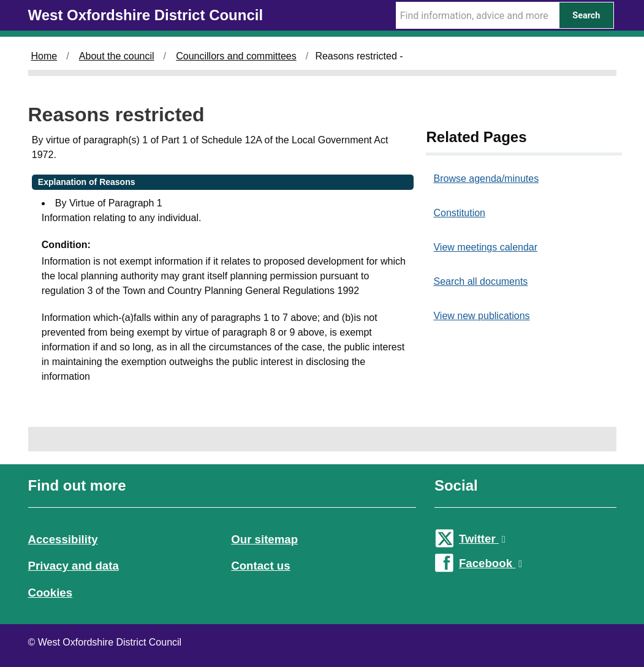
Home (44, 56)
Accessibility (63, 539)
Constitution (459, 213)
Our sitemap (264, 539)
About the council (117, 56)
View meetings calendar (485, 247)
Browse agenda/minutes (486, 179)
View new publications (481, 316)
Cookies (51, 593)
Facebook (491, 563)
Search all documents (480, 281)
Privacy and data (74, 566)
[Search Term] (477, 15)
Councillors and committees (236, 56)
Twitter (482, 539)
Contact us (260, 566)
